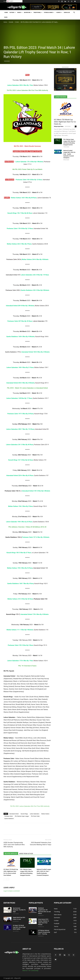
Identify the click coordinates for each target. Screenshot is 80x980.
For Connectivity (33, 970)
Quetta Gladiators (9, 818)
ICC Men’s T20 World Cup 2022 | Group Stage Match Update (19, 927)
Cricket (17, 22)
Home (6, 12)
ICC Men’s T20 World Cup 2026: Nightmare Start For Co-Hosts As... (65, 122)
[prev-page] (5, 879)
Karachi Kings (24, 814)
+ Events (59, 12)
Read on (25, 970)
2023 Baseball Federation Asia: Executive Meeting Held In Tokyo (41, 844)
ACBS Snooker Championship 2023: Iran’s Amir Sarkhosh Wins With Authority (14, 845)
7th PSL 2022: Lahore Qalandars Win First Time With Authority (30, 806)
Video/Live (67, 12)
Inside (20, 12)
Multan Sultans (45, 814)
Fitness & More (49, 12)
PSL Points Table (35, 816)
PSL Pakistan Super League (22, 816)
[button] (74, 12)
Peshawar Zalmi (9, 816)
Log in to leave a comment (12, 891)
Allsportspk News (59, 126)
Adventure (28, 12)
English (10, 1)
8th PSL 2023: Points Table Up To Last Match (27, 169)
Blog (6, 17)
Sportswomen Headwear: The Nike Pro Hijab (19, 910)
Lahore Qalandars (35, 814)
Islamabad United (14, 814)
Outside (13, 12)
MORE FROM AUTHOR (26, 854)
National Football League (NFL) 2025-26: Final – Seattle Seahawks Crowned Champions (69, 154)
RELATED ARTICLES (11, 854)
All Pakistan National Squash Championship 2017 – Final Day (44, 932)
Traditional (38, 12)
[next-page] (8, 879)
